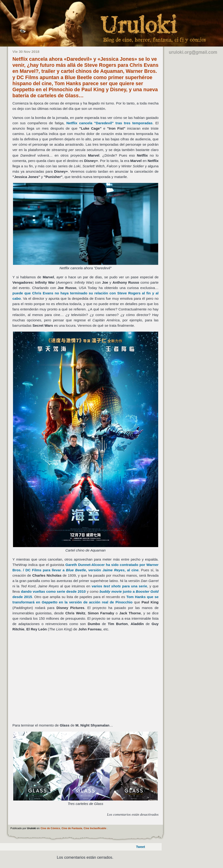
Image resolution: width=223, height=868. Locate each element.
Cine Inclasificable (95, 828)
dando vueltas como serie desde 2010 (53, 591)
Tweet (141, 847)
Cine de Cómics (50, 828)
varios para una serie (119, 586)
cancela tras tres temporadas (110, 123)
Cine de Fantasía (72, 828)
